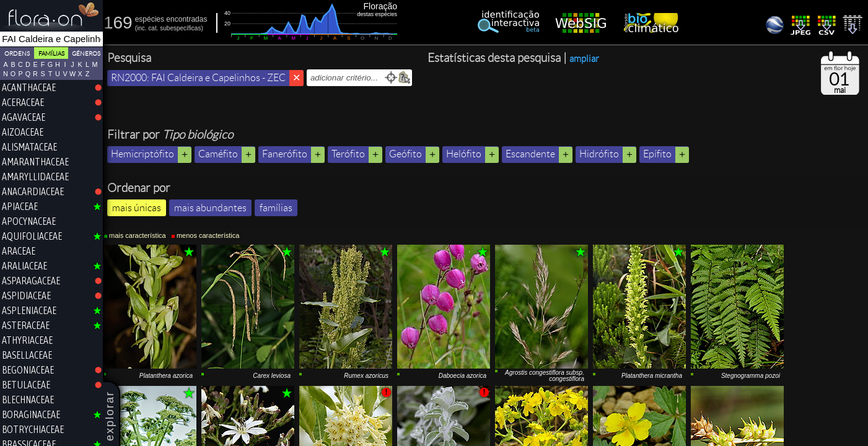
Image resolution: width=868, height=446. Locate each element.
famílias (279, 208)
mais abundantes (213, 208)
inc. (145, 28)
